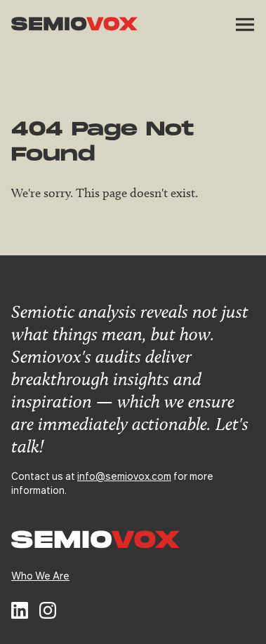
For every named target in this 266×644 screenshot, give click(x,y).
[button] (245, 25)
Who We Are (40, 575)
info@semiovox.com (124, 476)
